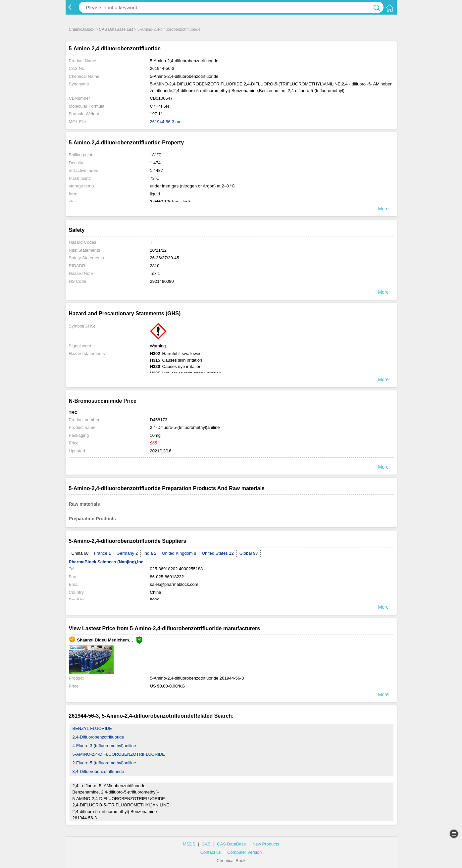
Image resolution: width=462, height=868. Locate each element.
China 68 (80, 553)
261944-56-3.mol (166, 122)
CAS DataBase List (116, 29)
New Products (266, 844)
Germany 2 (127, 553)
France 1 (103, 553)
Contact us (211, 852)
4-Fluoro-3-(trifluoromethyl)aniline (104, 746)
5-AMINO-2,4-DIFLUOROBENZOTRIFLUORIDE (119, 754)
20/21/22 (158, 250)
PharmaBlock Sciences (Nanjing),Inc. (107, 562)
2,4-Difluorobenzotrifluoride (98, 737)
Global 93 (249, 553)
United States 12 (218, 553)
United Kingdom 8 (179, 553)
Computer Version (244, 852)
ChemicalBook (82, 29)
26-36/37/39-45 (165, 258)
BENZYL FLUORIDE (92, 728)
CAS (206, 844)
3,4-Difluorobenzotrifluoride (98, 771)
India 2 (150, 553)
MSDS (189, 844)
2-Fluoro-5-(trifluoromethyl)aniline (104, 763)
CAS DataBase (231, 844)
